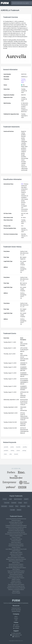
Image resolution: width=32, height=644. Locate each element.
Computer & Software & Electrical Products (16, 526)
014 (22, 184)
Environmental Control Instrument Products (16, 534)
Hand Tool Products (16, 542)
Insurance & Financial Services (16, 546)
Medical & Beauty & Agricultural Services (16, 559)
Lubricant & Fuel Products (16, 554)
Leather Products (16, 551)
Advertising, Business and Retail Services (16, 519)
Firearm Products (16, 537)
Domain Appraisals (16, 610)
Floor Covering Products (16, 539)
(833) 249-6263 (16, 633)
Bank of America (18, 499)
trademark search (13, 603)
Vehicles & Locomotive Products (16, 590)
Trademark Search (16, 608)
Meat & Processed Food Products (16, 558)
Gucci (25, 503)
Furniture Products (16, 541)
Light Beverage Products (16, 552)
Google (20, 503)
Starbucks (23, 506)
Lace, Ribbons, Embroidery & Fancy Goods (16, 549)
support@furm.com (16, 635)
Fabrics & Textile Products (16, 536)
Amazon (5, 499)
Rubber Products (16, 579)
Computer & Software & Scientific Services (16, 527)
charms (18, 450)
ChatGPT (26, 499)
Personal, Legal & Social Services (16, 573)
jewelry (12, 447)
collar (11, 454)
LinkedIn (16, 628)
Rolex (17, 506)
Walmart (19, 510)
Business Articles (16, 611)
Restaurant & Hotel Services (16, 576)
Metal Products (16, 563)
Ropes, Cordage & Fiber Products (16, 578)
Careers (16, 618)
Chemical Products (16, 520)
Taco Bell (12, 510)
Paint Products (16, 569)
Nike (29, 506)
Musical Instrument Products (16, 564)
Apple (10, 499)
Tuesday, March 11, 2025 (24, 81)
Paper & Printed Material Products (16, 571)
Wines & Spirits (16, 591)
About (16, 616)
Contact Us (16, 637)
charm (5, 454)
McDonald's (4, 506)
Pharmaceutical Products (16, 574)
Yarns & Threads (16, 593)
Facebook (14, 503)
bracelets (18, 447)
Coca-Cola (7, 503)
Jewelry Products (16, 547)
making (12, 450)
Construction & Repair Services (16, 529)
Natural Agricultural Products (16, 566)
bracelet (16, 454)
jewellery (25, 447)
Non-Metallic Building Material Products (16, 568)
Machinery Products (16, 556)
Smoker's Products (16, 581)
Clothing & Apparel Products (16, 522)
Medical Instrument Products (16, 561)
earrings (24, 450)
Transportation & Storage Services (16, 586)
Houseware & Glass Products (16, 544)
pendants (6, 450)
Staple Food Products (16, 583)
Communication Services (16, 524)
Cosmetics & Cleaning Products (16, 531)
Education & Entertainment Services (16, 532)
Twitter (16, 625)
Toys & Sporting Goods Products (16, 584)
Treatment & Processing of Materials (16, 588)
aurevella (6, 447)
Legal (16, 620)
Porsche (11, 506)
